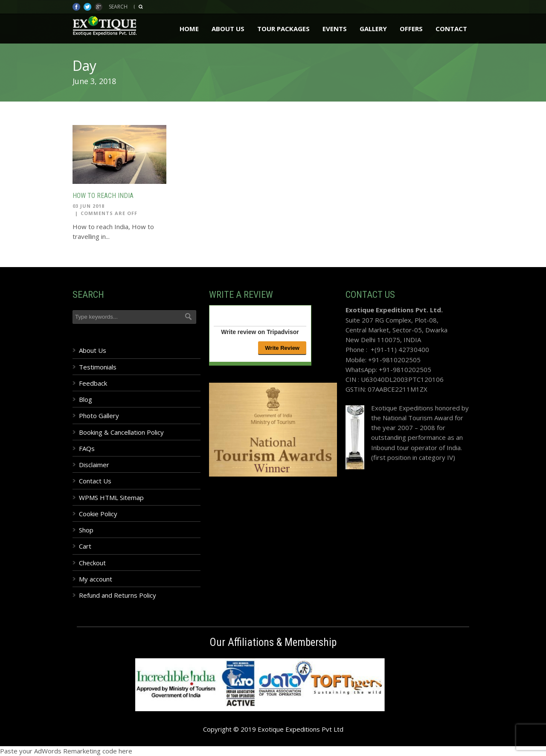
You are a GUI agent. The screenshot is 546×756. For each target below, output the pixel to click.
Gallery (373, 29)
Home (189, 29)
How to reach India (103, 196)
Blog (86, 399)
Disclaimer (94, 465)
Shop (86, 530)
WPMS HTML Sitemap (111, 497)
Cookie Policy (98, 514)
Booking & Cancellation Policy (121, 432)
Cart (85, 546)
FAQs (87, 448)
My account (96, 579)
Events (335, 29)
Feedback (93, 383)
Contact (451, 29)
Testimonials (98, 367)
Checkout (92, 563)
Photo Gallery (99, 416)
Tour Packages (283, 29)
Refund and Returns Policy (118, 595)
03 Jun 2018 (89, 206)
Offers (411, 29)
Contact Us (95, 481)
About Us (228, 29)
